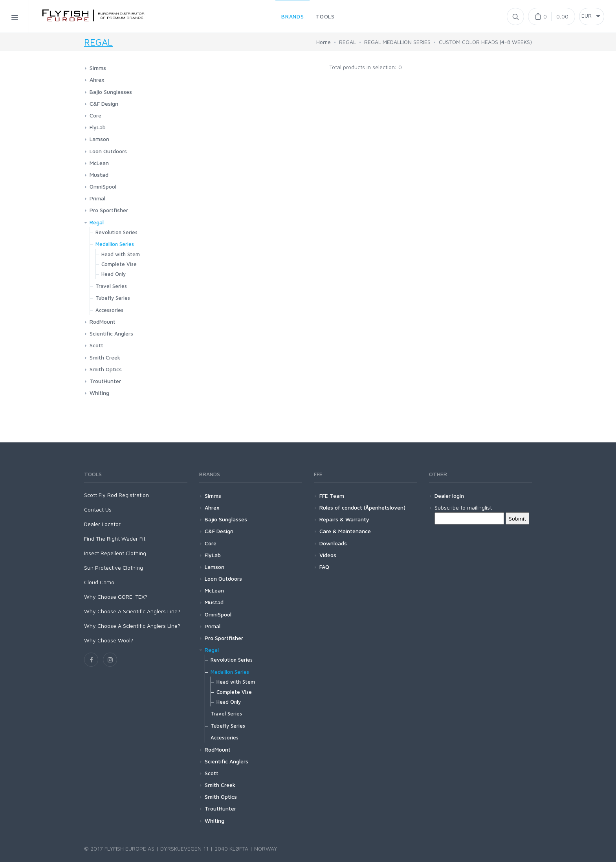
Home (324, 42)
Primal (97, 198)
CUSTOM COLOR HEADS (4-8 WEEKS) (485, 42)
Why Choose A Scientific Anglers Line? (132, 611)
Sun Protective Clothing (114, 568)
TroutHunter (105, 381)
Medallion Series (115, 244)
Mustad (99, 175)
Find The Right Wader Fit (115, 538)
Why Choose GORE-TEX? (116, 597)
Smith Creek (105, 357)
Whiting (99, 393)
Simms (98, 68)
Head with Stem (121, 254)
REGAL (98, 42)
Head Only (114, 274)
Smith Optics (106, 369)
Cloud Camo (99, 582)
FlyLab (98, 127)
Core (95, 115)
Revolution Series (116, 232)
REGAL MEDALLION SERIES (397, 42)
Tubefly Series (113, 298)
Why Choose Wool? (109, 640)
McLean (99, 163)
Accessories (109, 310)
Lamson (99, 139)
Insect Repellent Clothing (115, 553)
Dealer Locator (102, 524)
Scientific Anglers (111, 333)
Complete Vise (119, 264)
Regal (97, 222)
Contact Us (98, 509)
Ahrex (97, 80)
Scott (96, 345)
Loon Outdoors (108, 151)
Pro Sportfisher (109, 210)
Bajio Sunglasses (111, 92)
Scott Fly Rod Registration (116, 495)
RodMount (103, 322)
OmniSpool (103, 186)
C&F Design (104, 104)
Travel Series (111, 286)
